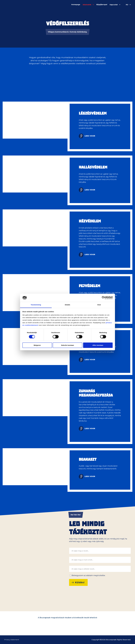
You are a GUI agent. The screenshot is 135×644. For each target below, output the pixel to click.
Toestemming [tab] (36, 305)
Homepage (76, 5)
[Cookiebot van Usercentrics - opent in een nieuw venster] (103, 298)
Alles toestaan (98, 345)
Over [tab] (99, 305)
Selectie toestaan (68, 345)
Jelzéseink (87, 5)
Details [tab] (67, 305)
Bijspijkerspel (102, 5)
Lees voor (90, 136)
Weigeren (37, 345)
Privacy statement (12, 640)
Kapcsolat (114, 5)
